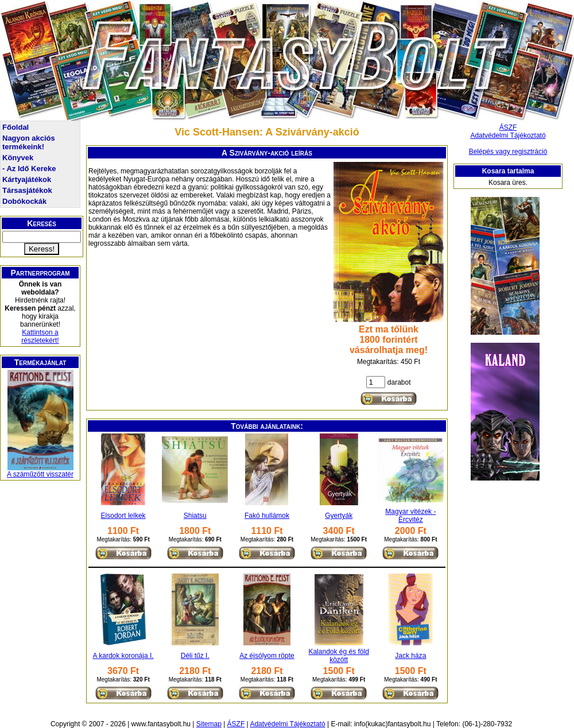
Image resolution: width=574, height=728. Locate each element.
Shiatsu (195, 516)
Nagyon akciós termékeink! (29, 142)
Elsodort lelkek (123, 516)
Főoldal (15, 127)
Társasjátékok (27, 190)
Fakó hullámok (267, 516)
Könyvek (18, 158)
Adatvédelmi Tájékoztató (508, 135)
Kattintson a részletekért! (40, 336)
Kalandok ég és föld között (338, 656)
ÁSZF (508, 127)
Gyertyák (339, 516)
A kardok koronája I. (123, 656)
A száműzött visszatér (40, 474)
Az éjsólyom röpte (267, 656)
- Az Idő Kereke (29, 169)
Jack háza (410, 656)
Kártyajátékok (27, 179)
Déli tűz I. (195, 656)
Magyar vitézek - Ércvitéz (410, 516)
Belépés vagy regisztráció (508, 152)
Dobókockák (24, 201)
